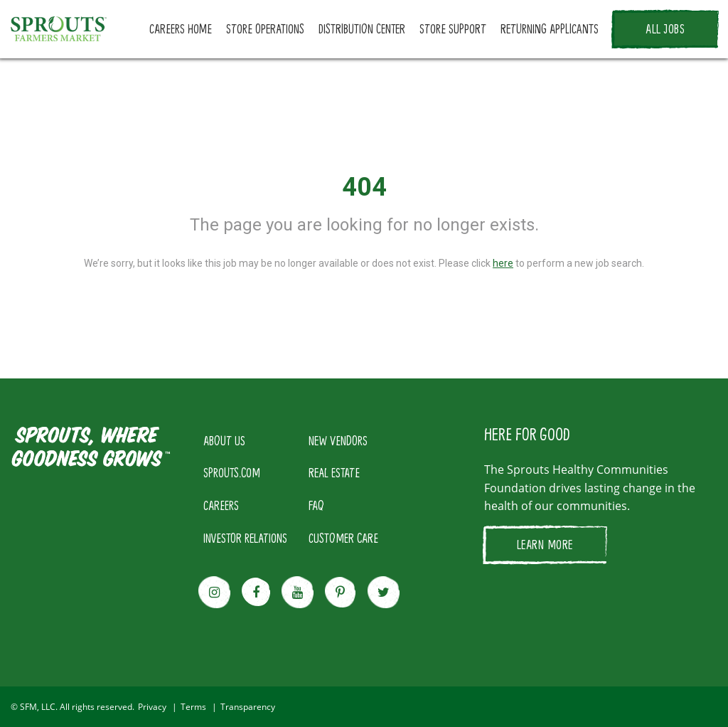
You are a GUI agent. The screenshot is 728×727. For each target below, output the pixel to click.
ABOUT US (224, 440)
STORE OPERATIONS (265, 28)
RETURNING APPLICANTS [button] (550, 28)
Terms (193, 707)
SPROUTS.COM (232, 472)
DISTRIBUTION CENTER (362, 28)
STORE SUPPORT (453, 28)
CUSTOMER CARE (343, 538)
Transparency (248, 707)
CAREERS (221, 505)
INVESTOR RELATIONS (245, 538)
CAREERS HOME (181, 28)
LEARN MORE (545, 544)
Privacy (152, 707)
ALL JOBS (665, 28)
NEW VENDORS (338, 440)
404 (364, 187)
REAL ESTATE (334, 472)
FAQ (316, 505)
